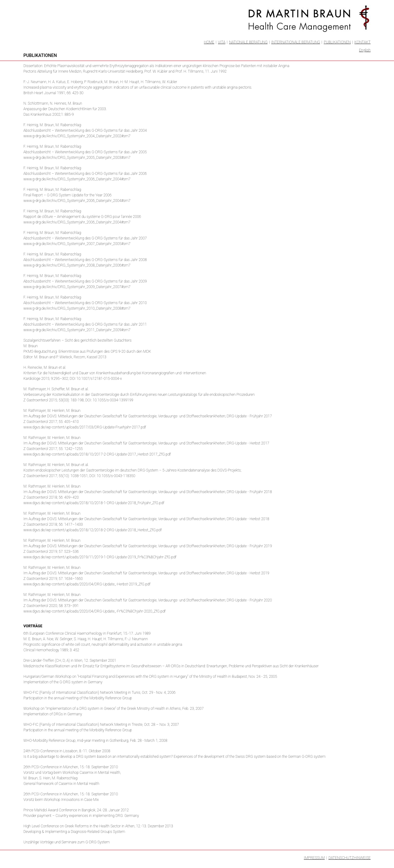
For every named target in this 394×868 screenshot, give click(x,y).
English (365, 50)
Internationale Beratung (296, 42)
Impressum (314, 858)
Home (209, 42)
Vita (222, 42)
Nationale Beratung (248, 42)
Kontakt (363, 42)
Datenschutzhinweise (350, 858)
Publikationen (337, 42)
